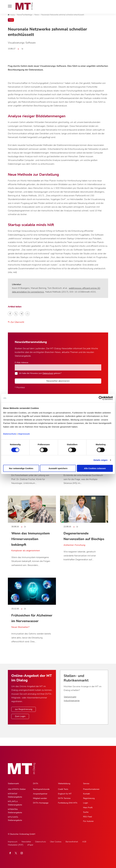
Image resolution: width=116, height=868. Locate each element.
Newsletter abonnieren (58, 381)
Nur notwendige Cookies (21, 468)
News (11, 20)
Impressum (24, 434)
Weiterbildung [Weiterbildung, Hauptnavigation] (64, 784)
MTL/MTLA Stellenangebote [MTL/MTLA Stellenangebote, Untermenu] (15, 803)
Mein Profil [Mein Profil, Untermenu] (88, 808)
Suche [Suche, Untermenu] (86, 812)
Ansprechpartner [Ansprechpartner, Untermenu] (40, 794)
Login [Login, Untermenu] (86, 803)
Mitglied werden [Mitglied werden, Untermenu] (40, 798)
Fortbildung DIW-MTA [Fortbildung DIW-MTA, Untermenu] (68, 803)
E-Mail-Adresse (21, 362)
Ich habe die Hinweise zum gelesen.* (40, 373)
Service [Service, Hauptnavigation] (86, 784)
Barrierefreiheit (72, 842)
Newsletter (26, 842)
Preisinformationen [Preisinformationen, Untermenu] (91, 789)
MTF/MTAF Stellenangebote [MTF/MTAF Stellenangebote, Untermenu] (15, 795)
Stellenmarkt (70, 697)
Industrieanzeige (72, 701)
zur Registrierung (24, 709)
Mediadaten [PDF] (16, 845)
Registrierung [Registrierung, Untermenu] (89, 798)
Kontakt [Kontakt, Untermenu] (87, 794)
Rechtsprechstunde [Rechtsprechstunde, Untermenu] (41, 789)
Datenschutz (10, 434)
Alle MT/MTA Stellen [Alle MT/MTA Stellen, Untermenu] (17, 789)
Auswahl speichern (58, 468)
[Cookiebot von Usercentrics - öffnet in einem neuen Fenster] (101, 398)
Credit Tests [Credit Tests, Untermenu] (63, 789)
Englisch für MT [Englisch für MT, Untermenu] (65, 794)
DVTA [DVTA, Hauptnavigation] (36, 784)
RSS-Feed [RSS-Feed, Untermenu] (87, 817)
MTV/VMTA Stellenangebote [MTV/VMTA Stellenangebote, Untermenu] (15, 819)
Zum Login (20, 716)
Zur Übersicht (16, 322)
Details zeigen (100, 460)
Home (11, 15)
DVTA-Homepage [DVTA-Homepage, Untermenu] (41, 803)
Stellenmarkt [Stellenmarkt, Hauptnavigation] (13, 784)
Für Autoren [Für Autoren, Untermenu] (88, 821)
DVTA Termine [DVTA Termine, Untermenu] (64, 798)
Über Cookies (56, 842)
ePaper (30, 845)
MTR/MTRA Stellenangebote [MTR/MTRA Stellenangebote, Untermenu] (15, 811)
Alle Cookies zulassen (95, 468)
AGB (84, 842)
